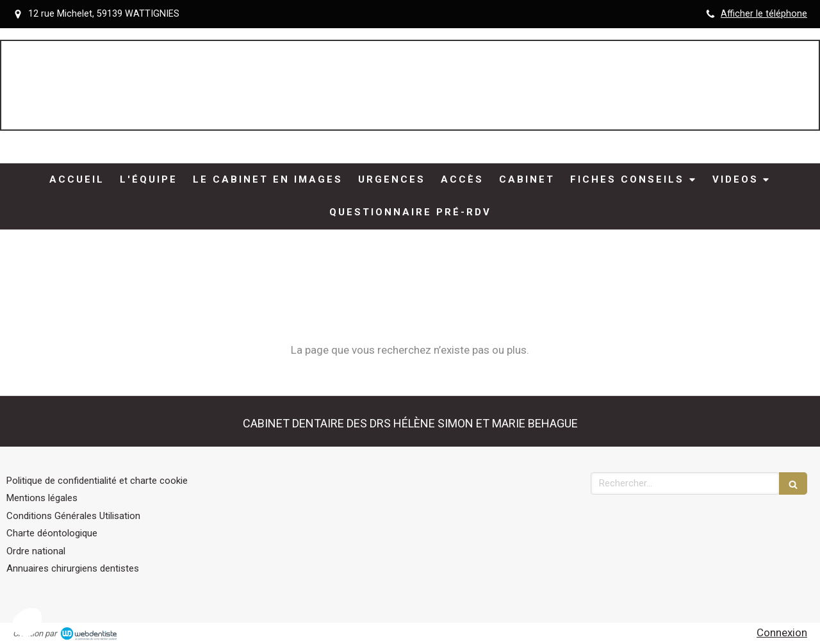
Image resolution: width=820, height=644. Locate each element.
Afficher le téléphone (764, 14)
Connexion (782, 632)
